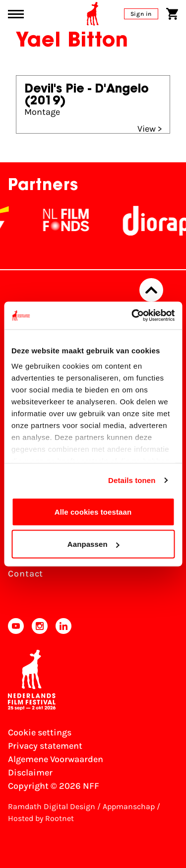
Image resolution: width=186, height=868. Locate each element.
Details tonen (132, 480)
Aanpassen (93, 544)
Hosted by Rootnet (41, 818)
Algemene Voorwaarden (56, 759)
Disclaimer (30, 772)
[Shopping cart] (172, 14)
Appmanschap (129, 806)
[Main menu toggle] (16, 14)
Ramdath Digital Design (52, 806)
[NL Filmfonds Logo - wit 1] (79, 221)
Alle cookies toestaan (93, 511)
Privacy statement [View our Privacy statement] (45, 746)
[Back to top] (151, 290)
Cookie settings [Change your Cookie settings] (40, 732)
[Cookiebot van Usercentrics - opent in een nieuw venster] (132, 316)
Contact (26, 574)
